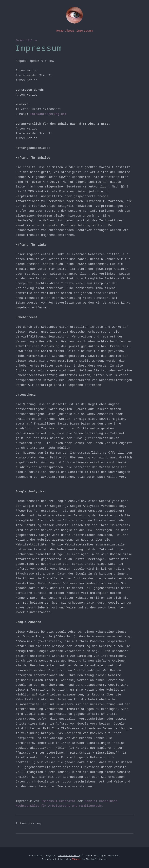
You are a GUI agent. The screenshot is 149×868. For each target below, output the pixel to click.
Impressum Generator (58, 801)
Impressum (85, 31)
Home (60, 31)
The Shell (92, 859)
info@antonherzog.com (48, 114)
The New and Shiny (69, 856)
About (70, 31)
